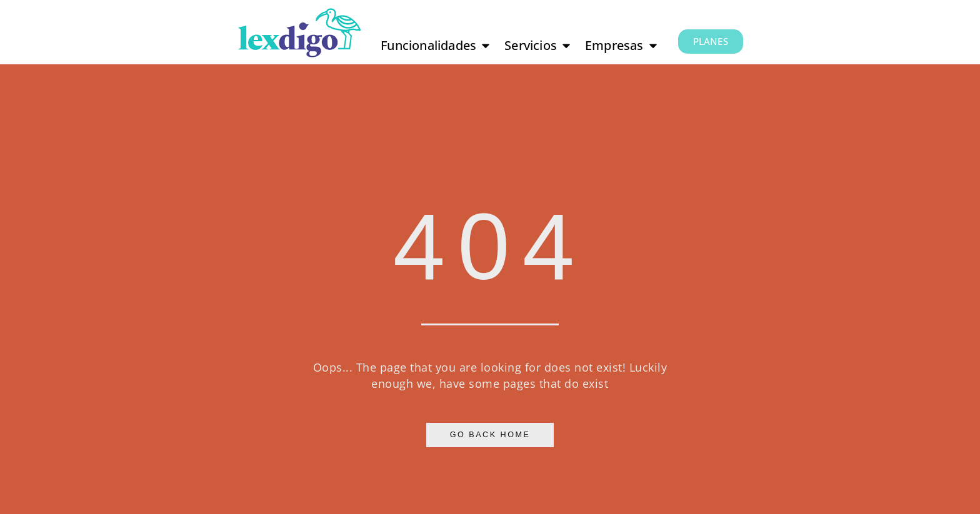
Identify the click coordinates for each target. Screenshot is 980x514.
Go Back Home (490, 435)
